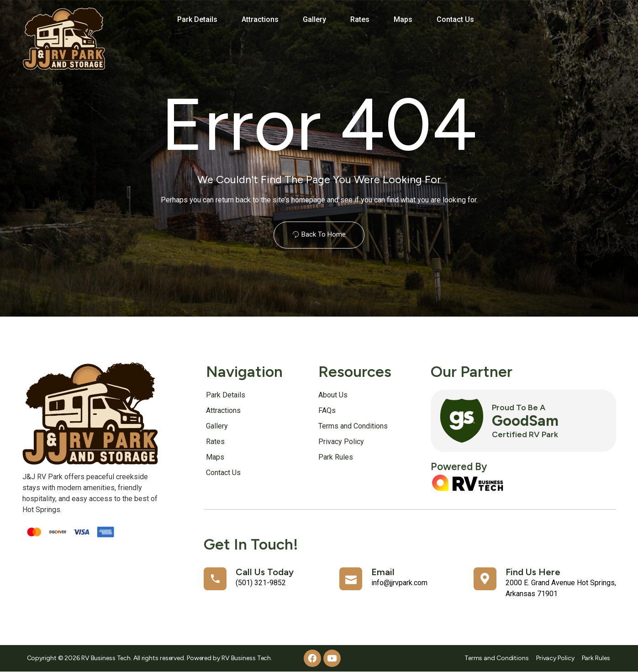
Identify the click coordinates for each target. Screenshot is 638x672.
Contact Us (455, 19)
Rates (360, 19)
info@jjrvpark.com (399, 583)
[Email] (351, 579)
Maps (403, 19)
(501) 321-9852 (261, 583)
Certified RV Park (525, 434)
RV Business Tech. (247, 658)
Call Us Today (265, 572)
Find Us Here (533, 572)
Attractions (260, 19)
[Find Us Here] (485, 579)
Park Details (197, 19)
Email (383, 572)
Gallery (314, 19)
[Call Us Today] (215, 579)
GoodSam (525, 421)
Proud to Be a (519, 407)
